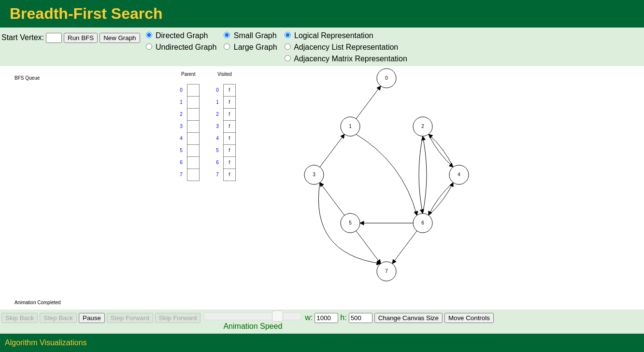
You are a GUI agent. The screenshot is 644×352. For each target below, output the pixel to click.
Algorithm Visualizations (46, 343)
